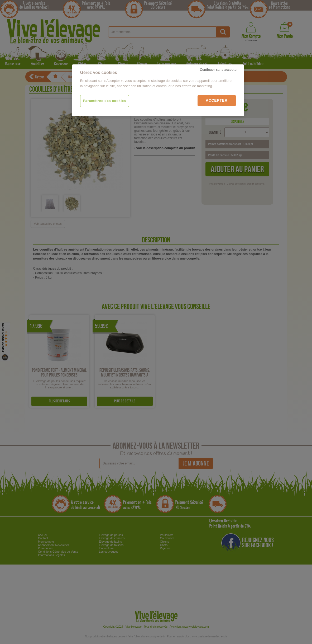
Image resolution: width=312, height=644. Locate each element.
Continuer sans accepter (219, 70)
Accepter (217, 100)
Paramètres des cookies (105, 101)
